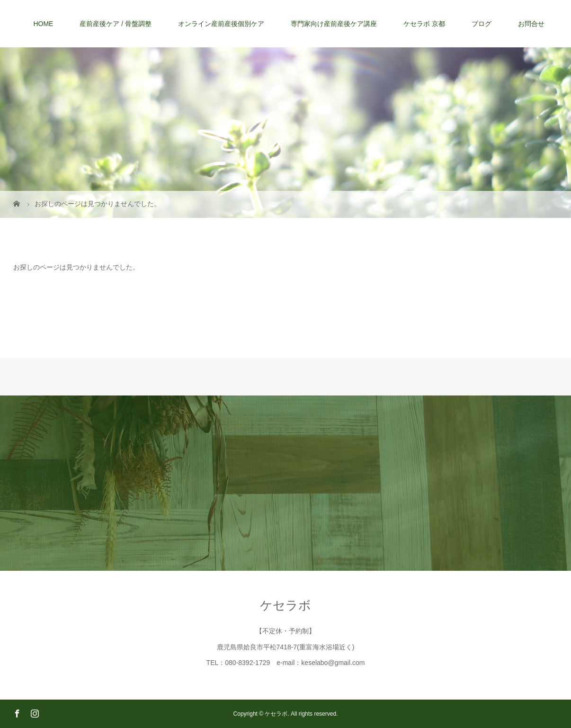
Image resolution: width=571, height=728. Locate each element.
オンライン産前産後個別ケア (221, 24)
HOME (43, 24)
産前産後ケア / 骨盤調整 (116, 24)
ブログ (482, 24)
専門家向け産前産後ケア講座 (334, 24)
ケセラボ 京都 (424, 24)
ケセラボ (285, 605)
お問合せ (531, 24)
